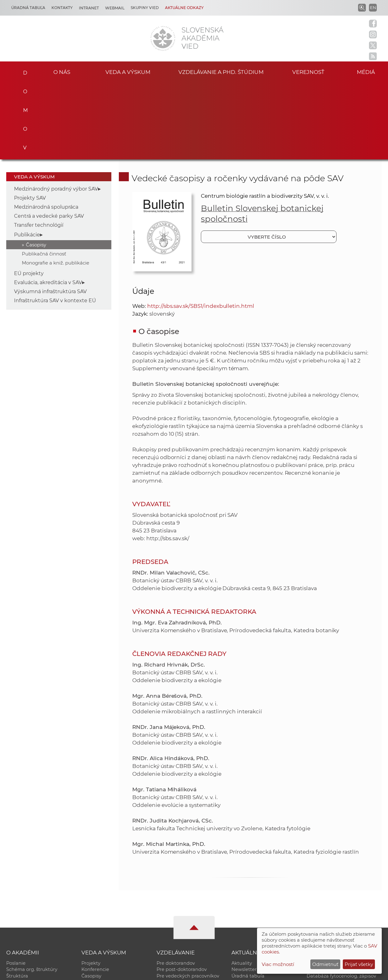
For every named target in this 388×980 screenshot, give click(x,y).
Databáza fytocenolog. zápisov (341, 899)
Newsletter (244, 892)
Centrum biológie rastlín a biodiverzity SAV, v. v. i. (265, 119)
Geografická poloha (29, 912)
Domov (23, 71)
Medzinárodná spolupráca (46, 130)
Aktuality (242, 886)
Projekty (91, 886)
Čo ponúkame (248, 919)
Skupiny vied (145, 8)
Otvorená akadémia (330, 912)
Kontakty (62, 8)
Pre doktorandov (176, 886)
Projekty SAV (30, 121)
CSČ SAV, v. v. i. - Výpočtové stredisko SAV (99, 972)
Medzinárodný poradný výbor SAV (56, 112)
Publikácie (27, 157)
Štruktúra (17, 899)
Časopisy (36, 167)
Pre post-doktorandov (182, 892)
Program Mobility (176, 919)
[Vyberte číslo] (269, 159)
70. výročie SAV (249, 905)
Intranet (89, 8)
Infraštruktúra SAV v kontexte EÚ (55, 223)
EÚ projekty (29, 196)
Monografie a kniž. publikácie (56, 185)
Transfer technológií (39, 148)
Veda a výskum (128, 72)
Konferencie (95, 892)
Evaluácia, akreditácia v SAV (48, 205)
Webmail (115, 8)
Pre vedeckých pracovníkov (188, 899)
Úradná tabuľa (248, 899)
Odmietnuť (325, 964)
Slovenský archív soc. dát (335, 892)
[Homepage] (163, 38)
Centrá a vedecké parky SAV (49, 139)
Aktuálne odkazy (184, 8)
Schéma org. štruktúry (32, 892)
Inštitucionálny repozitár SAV (339, 886)
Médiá (368, 72)
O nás (62, 72)
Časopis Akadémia (328, 905)
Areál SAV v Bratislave (256, 912)
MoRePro (167, 905)
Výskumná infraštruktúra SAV (50, 214)
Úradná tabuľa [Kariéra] (28, 8)
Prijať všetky (359, 964)
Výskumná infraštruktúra (110, 912)
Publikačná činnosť (44, 176)
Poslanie (16, 886)
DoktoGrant (170, 912)
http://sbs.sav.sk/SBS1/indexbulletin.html (201, 229)
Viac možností (278, 964)
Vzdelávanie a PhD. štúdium (221, 72)
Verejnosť (308, 72)
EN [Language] (373, 7)
